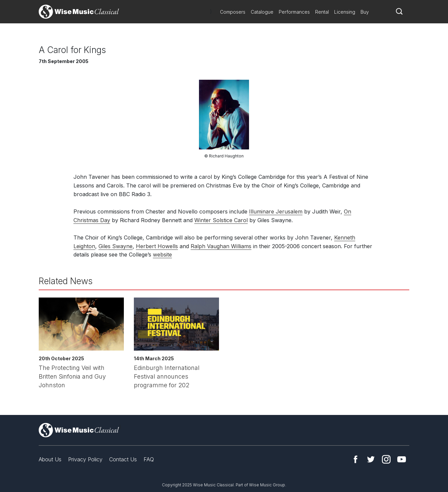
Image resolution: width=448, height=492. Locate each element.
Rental (322, 12)
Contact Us (123, 459)
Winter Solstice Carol (221, 220)
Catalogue (262, 12)
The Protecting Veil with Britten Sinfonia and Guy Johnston (72, 376)
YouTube (402, 459)
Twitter (371, 459)
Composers (233, 12)
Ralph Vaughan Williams (221, 246)
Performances (294, 12)
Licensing (345, 12)
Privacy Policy (85, 459)
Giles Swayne (116, 246)
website (162, 255)
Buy (365, 12)
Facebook (356, 459)
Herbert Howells (157, 246)
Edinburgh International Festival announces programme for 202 (167, 376)
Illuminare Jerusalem (276, 211)
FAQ (149, 459)
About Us (50, 459)
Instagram (386, 459)
